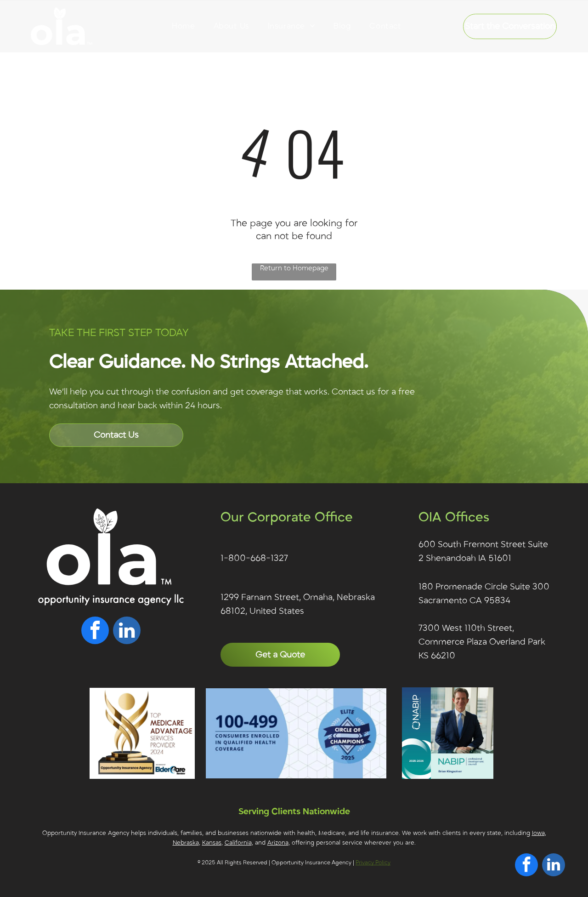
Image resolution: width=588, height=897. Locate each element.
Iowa (538, 833)
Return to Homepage (294, 268)
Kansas (212, 843)
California (238, 843)
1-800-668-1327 (254, 558)
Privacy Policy (373, 863)
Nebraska (186, 843)
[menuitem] (183, 26)
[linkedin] (127, 631)
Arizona (278, 843)
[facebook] (95, 631)
